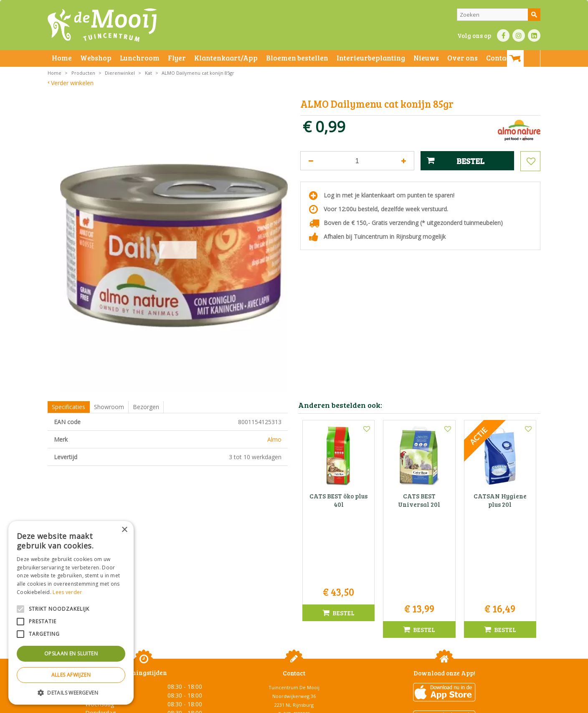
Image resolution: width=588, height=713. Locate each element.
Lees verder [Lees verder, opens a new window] (67, 592)
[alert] (71, 613)
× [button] (124, 530)
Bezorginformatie (232, 704)
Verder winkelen (72, 83)
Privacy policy (314, 704)
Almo (274, 439)
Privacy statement (187, 704)
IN (519, 35)
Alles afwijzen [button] (71, 675)
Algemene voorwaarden (135, 704)
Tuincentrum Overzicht (460, 704)
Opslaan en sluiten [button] (71, 654)
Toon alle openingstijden (144, 672)
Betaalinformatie (275, 704)
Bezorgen (146, 407)
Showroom (109, 407)
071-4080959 (297, 622)
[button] (71, 692)
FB (503, 35)
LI (534, 35)
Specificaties (68, 407)
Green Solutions (409, 704)
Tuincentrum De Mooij (294, 596)
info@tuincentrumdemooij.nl (297, 631)
